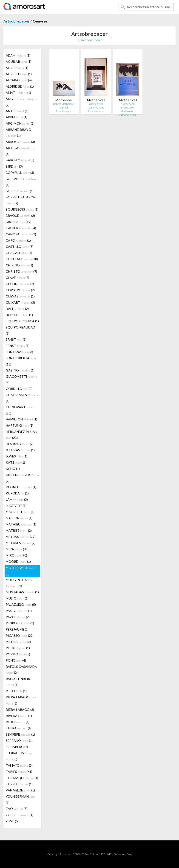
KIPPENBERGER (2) (22, 478)
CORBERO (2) (20, 290)
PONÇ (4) (16, 660)
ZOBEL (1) (20, 815)
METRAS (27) (21, 537)
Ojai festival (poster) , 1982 (96, 106)
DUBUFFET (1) (19, 315)
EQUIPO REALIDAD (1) (20, 330)
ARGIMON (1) (20, 123)
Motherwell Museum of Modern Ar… (128, 107)
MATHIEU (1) (21, 524)
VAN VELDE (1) (20, 790)
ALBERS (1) (17, 68)
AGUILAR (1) (18, 61)
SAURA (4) (19, 728)
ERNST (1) (16, 339)
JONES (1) (17, 456)
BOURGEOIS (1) (22, 209)
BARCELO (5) (20, 160)
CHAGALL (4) (19, 253)
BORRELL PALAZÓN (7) (21, 200)
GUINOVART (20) (20, 410)
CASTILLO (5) (20, 247)
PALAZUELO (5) (21, 604)
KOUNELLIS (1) (21, 487)
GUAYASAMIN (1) (22, 398)
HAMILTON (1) (21, 419)
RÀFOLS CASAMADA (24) (21, 670)
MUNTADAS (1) (22, 592)
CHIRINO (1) (19, 265)
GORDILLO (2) (19, 389)
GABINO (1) (20, 370)
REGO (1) (16, 691)
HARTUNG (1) (20, 425)
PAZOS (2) (18, 617)
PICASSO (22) (20, 635)
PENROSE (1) (20, 623)
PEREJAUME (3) (17, 629)
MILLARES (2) (21, 543)
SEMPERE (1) (20, 734)
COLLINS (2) (20, 284)
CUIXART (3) (20, 302)
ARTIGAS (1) (20, 151)
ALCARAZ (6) (19, 80)
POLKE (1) (18, 648)
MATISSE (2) (19, 530)
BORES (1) (20, 191)
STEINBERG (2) (17, 747)
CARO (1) (18, 240)
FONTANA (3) (19, 352)
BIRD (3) (14, 166)
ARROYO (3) (20, 142)
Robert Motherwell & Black (64, 106)
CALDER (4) (21, 228)
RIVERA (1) (19, 716)
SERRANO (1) (19, 741)
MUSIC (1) (17, 598)
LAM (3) (17, 499)
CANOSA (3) (21, 234)
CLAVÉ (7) (17, 278)
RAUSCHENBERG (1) (19, 682)
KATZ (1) (15, 462)
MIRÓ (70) (16, 555)
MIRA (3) (16, 549)
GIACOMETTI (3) (21, 380)
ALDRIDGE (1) (20, 86)
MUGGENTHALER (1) (19, 583)
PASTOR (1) (19, 611)
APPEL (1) (17, 117)
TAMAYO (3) (19, 765)
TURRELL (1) (19, 784)
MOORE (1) (18, 561)
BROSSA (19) (18, 222)
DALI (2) (17, 309)
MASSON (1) (19, 518)
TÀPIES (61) (19, 772)
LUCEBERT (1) (16, 506)
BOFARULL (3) (20, 173)
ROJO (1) (18, 722)
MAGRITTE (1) (20, 512)
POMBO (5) (18, 654)
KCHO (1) (13, 469)
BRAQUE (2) (20, 216)
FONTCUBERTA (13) (21, 361)
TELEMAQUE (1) (22, 778)
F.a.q (129, 854)
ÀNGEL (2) (22, 102)
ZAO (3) (17, 809)
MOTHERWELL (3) (21, 571)
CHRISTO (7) (21, 271)
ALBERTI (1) (19, 74)
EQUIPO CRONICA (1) (22, 321)
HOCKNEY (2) (20, 444)
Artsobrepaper (17, 21)
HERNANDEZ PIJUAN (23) (21, 435)
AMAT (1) (18, 93)
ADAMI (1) (18, 55)
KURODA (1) (17, 493)
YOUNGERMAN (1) (20, 799)
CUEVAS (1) (20, 296)
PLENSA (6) (18, 642)
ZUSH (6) (12, 821)
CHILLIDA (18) (22, 259)
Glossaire (119, 854)
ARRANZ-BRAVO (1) (18, 133)
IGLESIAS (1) (20, 450)
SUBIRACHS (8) (19, 756)
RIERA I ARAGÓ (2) (20, 710)
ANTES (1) (17, 111)
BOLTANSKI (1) (21, 182)
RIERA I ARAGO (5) (21, 700)
